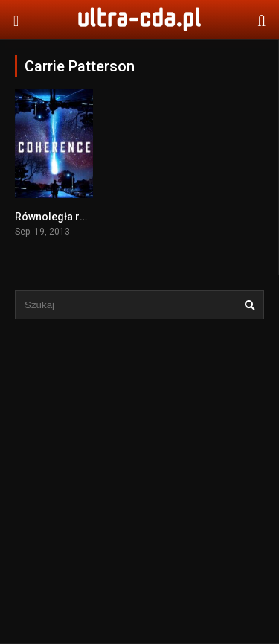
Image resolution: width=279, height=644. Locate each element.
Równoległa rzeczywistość (80, 217)
